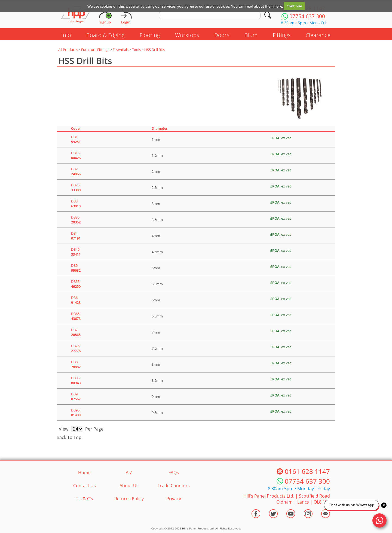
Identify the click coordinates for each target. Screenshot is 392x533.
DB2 (76, 171)
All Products (68, 50)
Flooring (150, 35)
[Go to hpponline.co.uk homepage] (76, 15)
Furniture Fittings (95, 50)
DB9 (76, 396)
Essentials (121, 50)
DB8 (76, 364)
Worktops (187, 35)
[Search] (268, 15)
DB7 (76, 332)
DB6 (76, 300)
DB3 (76, 204)
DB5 (76, 268)
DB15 (76, 155)
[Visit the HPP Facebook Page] (256, 514)
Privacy (174, 499)
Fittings (282, 35)
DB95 (76, 413)
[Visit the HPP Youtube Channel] (291, 514)
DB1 (76, 139)
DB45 (76, 252)
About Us (129, 486)
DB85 (76, 380)
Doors (222, 35)
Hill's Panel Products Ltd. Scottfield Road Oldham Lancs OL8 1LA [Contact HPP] (287, 499)
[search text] (210, 15)
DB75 (76, 348)
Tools (136, 50)
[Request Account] (105, 15)
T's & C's (85, 499)
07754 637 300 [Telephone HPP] (307, 481)
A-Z (129, 473)
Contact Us (85, 486)
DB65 (76, 316)
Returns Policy (129, 499)
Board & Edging (105, 35)
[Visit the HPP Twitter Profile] (273, 514)
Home (84, 473)
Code (75, 128)
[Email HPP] (326, 514)
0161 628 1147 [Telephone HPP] (307, 471)
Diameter (160, 128)
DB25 (76, 187)
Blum (251, 35)
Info (66, 35)
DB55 (76, 284)
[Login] (126, 15)
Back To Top (69, 437)
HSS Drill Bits (154, 50)
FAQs (174, 473)
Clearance (318, 35)
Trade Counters (174, 486)
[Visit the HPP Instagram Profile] (308, 514)
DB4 (76, 236)
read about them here (264, 6)
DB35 (76, 220)
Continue (294, 6)
